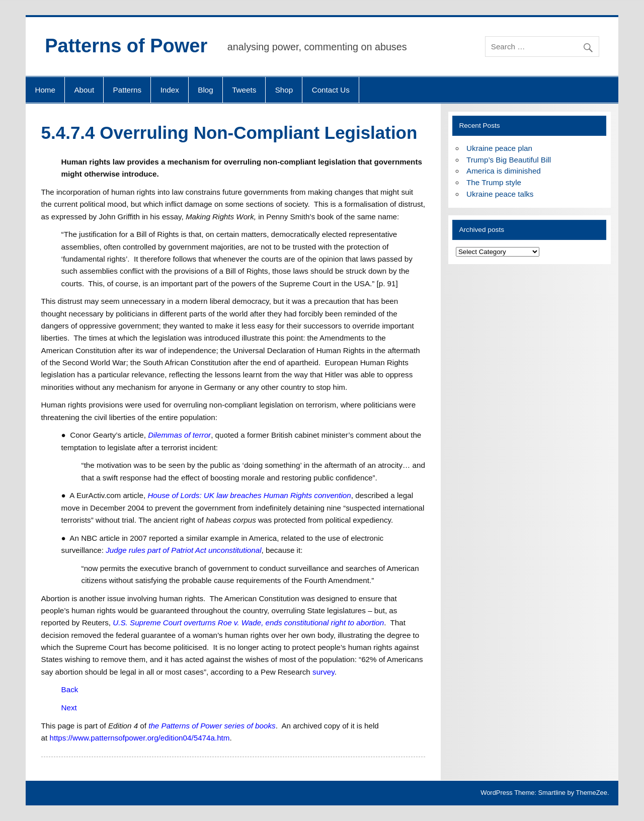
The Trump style (494, 182)
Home (45, 90)
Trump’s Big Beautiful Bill (509, 160)
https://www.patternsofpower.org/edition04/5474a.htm (139, 738)
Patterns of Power (126, 46)
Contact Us (331, 90)
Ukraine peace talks (500, 194)
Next (69, 708)
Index (170, 90)
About (84, 90)
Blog (205, 90)
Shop (284, 90)
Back (70, 689)
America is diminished (504, 171)
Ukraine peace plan (499, 148)
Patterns (128, 90)
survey (324, 672)
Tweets (244, 90)
